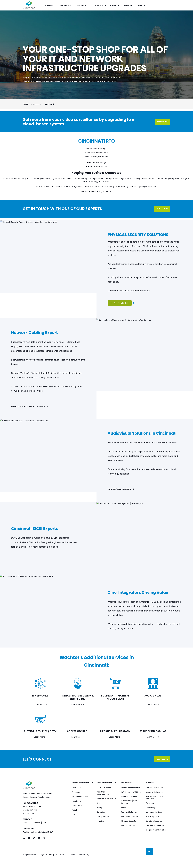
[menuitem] (56, 5)
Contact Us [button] (162, 209)
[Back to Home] (29, 5)
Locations (37, 104)
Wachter (26, 104)
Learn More (120, 303)
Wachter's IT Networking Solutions (30, 406)
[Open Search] (169, 5)
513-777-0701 (100, 166)
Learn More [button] (163, 122)
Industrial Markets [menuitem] (106, 782)
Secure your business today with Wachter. (129, 291)
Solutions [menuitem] (126, 782)
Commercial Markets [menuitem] (82, 782)
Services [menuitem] (150, 782)
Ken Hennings (100, 162)
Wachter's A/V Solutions (121, 489)
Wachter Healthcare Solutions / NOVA (38, 832)
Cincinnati (49, 104)
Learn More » (40, 705)
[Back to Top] (149, 852)
